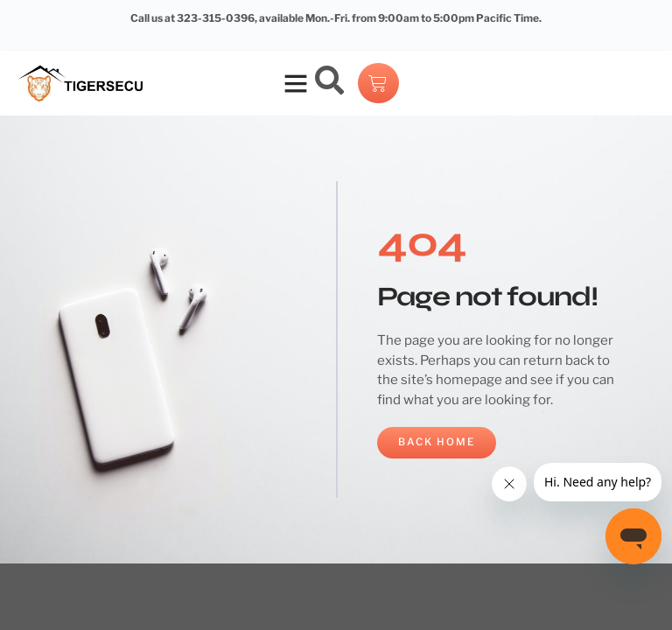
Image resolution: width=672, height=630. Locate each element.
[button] (296, 83)
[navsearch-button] (330, 83)
